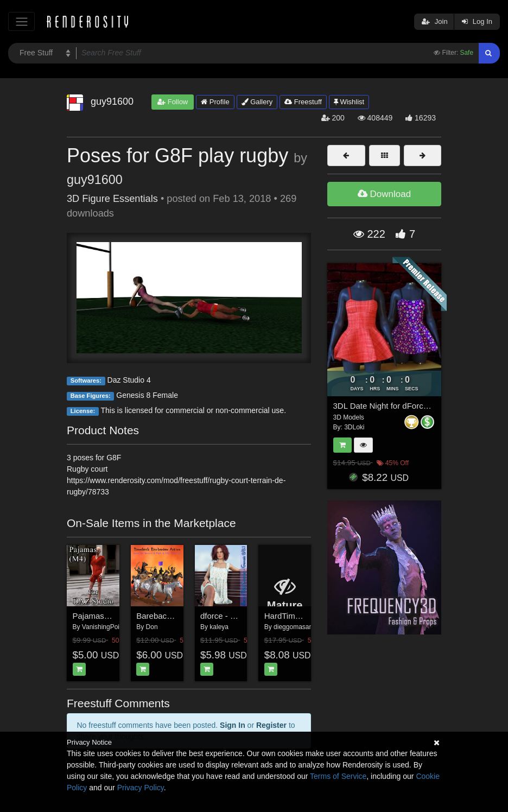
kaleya (219, 627)
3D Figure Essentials (112, 199)
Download (384, 194)
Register (271, 725)
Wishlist (349, 102)
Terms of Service (338, 776)
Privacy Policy (141, 788)
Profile (215, 102)
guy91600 (95, 180)
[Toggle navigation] (21, 21)
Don (152, 627)
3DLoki (354, 427)
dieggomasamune (299, 627)
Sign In (233, 725)
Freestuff (303, 102)
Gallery (257, 102)
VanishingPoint (103, 627)
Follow (173, 102)
